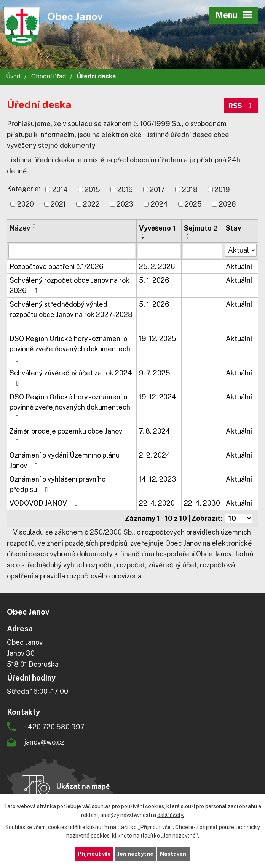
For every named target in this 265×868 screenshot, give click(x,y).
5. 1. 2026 (154, 280)
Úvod (13, 76)
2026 (227, 204)
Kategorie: (24, 189)
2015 (92, 190)
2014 (60, 190)
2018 (190, 190)
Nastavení (174, 854)
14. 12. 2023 (158, 479)
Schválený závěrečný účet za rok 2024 (71, 378)
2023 (125, 204)
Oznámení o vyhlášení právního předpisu (57, 484)
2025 (193, 204)
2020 (26, 204)
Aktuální (239, 267)
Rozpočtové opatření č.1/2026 (57, 267)
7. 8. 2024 (155, 431)
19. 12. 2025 (158, 339)
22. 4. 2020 (157, 503)
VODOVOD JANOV (45, 503)
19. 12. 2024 (158, 397)
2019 (222, 190)
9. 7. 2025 (155, 373)
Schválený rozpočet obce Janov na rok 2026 (69, 285)
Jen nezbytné (135, 854)
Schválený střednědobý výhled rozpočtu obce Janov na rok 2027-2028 (71, 314)
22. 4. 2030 (202, 503)
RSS (241, 106)
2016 (125, 190)
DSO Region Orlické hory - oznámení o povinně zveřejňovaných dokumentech (70, 349)
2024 (159, 204)
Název (20, 228)
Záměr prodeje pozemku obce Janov (66, 436)
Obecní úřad (49, 76)
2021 (58, 204)
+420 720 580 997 (54, 727)
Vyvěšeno (157, 228)
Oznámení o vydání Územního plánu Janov (65, 460)
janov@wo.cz (44, 742)
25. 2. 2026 (157, 267)
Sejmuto (201, 228)
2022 (91, 204)
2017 (157, 190)
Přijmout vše (94, 854)
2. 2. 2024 (155, 455)
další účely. (171, 815)
